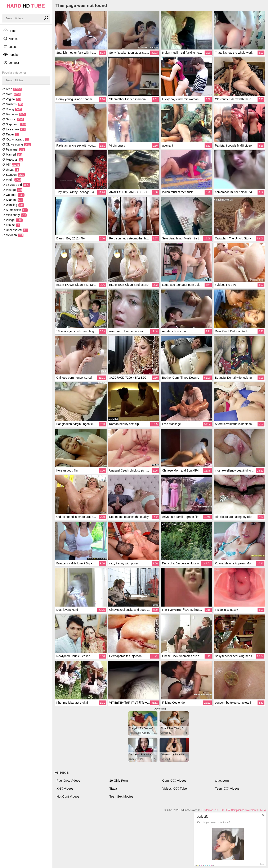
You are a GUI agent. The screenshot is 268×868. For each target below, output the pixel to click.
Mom (11, 94)
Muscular (13, 160)
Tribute (11, 225)
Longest (11, 62)
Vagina (12, 99)
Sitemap (209, 810)
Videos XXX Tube (175, 788)
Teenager (14, 114)
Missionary (14, 215)
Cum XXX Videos (174, 780)
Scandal (13, 200)
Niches (10, 39)
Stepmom (14, 124)
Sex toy (13, 119)
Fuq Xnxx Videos (68, 780)
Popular (11, 55)
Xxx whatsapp (16, 139)
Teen (12, 89)
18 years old (16, 185)
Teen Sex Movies (121, 796)
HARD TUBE (26, 6)
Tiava (113, 788)
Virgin (12, 180)
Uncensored (15, 230)
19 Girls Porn (119, 780)
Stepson (13, 175)
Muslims (13, 104)
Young (12, 109)
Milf (11, 165)
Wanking (13, 205)
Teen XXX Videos (227, 788)
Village (12, 220)
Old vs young (17, 144)
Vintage (12, 190)
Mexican (13, 235)
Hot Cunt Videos (68, 796)
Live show (14, 129)
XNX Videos (65, 788)
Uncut (10, 170)
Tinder (11, 134)
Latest (10, 47)
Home (10, 31)
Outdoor (13, 195)
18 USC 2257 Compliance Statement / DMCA (241, 810)
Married (12, 155)
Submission (15, 210)
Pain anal (13, 149)
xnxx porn (222, 780)
